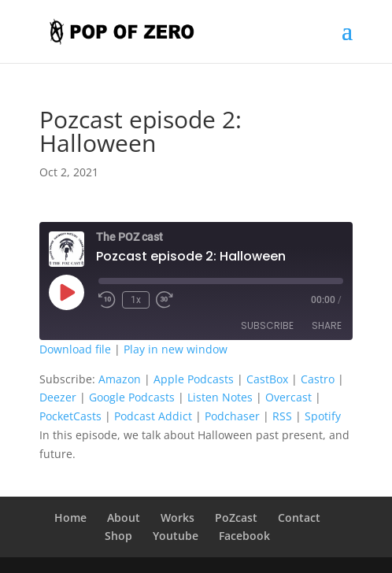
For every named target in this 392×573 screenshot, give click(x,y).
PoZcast (236, 518)
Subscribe (267, 325)
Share (327, 325)
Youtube (176, 536)
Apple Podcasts (194, 379)
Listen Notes (220, 397)
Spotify (323, 416)
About (124, 518)
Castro (318, 379)
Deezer (58, 397)
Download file (75, 349)
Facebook (244, 536)
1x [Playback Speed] (136, 300)
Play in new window (176, 349)
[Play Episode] (66, 292)
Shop (118, 536)
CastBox (267, 379)
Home (70, 518)
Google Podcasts (132, 397)
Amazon (120, 379)
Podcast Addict (153, 416)
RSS (282, 416)
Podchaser (232, 416)
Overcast (288, 397)
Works (178, 518)
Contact (299, 518)
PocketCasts (70, 416)
